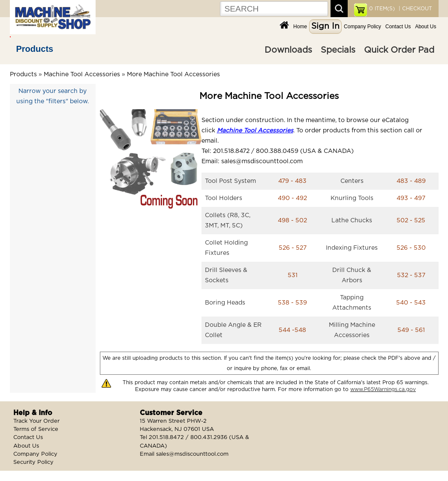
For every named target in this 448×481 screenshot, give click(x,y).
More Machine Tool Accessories (173, 75)
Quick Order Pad (399, 50)
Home (300, 27)
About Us (425, 27)
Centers (352, 181)
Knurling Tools (352, 198)
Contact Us (398, 27)
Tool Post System (230, 181)
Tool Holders (224, 198)
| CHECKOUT (415, 9)
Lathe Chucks (352, 221)
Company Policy (362, 27)
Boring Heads (225, 303)
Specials (338, 50)
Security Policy (33, 462)
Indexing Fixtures (352, 248)
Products (35, 49)
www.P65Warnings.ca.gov (383, 389)
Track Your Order (36, 421)
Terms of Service (36, 429)
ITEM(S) (382, 9)
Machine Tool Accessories (82, 75)
